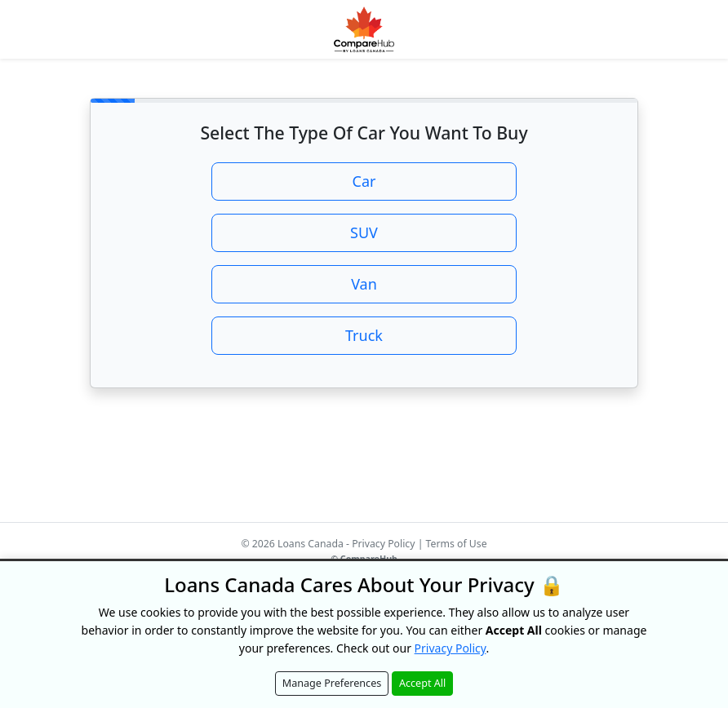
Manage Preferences (332, 683)
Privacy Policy (383, 544)
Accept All (422, 683)
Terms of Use (457, 544)
